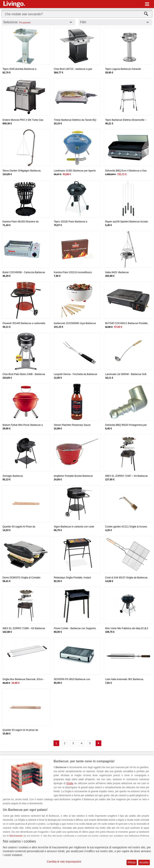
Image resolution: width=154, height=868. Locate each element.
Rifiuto (132, 862)
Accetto (144, 862)
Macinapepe (16, 836)
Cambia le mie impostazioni (64, 862)
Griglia (70, 783)
